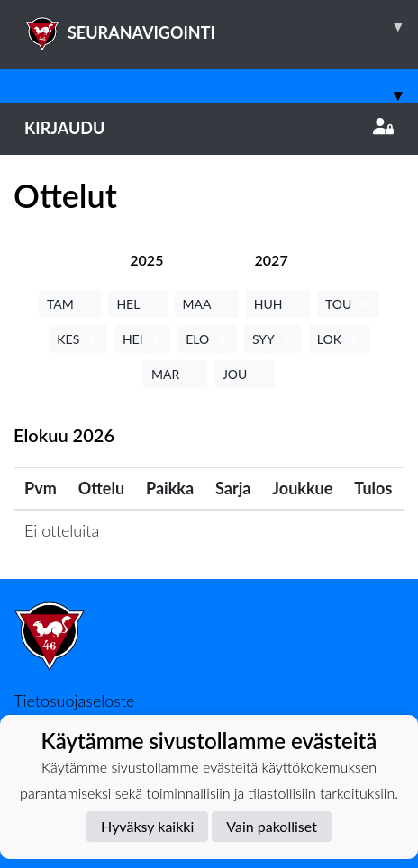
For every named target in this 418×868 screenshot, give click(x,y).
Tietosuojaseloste (74, 701)
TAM (70, 304)
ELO (207, 339)
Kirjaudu (209, 128)
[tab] (146, 260)
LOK (339, 339)
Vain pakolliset (272, 826)
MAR (175, 374)
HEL (137, 304)
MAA (207, 304)
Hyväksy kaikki (147, 826)
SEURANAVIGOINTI (221, 26)
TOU (348, 304)
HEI (142, 339)
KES (78, 339)
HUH (278, 304)
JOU (245, 374)
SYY (273, 339)
